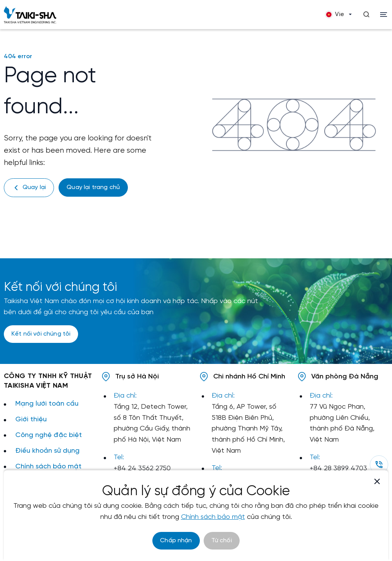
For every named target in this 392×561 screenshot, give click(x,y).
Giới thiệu (31, 420)
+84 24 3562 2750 (142, 469)
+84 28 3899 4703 (338, 469)
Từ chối (222, 541)
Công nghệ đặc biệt (49, 435)
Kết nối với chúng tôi (41, 334)
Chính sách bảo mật (48, 467)
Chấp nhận (176, 541)
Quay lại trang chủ (93, 187)
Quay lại (29, 188)
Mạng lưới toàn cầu (47, 404)
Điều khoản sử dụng (47, 451)
